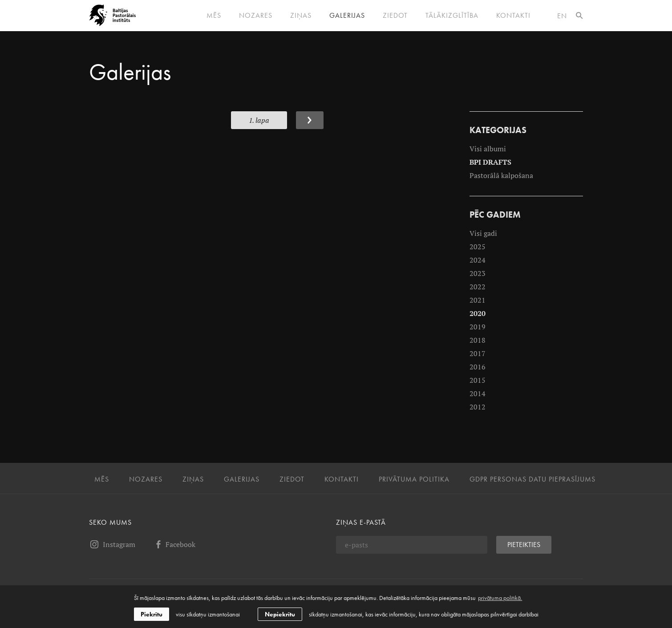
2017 (478, 353)
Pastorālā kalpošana (501, 175)
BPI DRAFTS (490, 162)
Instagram (112, 544)
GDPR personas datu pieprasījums (532, 479)
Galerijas (347, 16)
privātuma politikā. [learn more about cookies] (500, 598)
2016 (478, 367)
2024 (478, 260)
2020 (478, 313)
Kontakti (513, 16)
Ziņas (301, 16)
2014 (478, 393)
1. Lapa (259, 120)
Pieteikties (524, 545)
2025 (478, 247)
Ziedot (395, 16)
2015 (478, 380)
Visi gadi (483, 233)
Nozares (256, 16)
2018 (478, 340)
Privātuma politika (414, 479)
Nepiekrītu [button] (280, 614)
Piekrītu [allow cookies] (152, 614)
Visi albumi (488, 149)
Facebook (174, 544)
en (562, 16)
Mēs (214, 16)
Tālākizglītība (452, 16)
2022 (478, 287)
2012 (478, 407)
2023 (478, 273)
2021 (478, 300)
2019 (478, 327)
